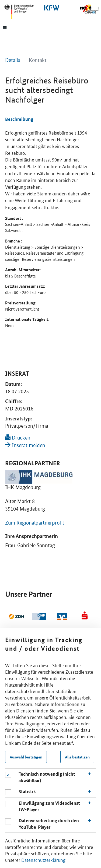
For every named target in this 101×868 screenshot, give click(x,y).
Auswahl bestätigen (26, 757)
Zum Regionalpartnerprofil (34, 523)
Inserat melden (25, 445)
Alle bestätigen (77, 757)
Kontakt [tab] (38, 60)
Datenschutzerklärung (43, 860)
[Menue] (5, 27)
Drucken (18, 438)
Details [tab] (13, 60)
